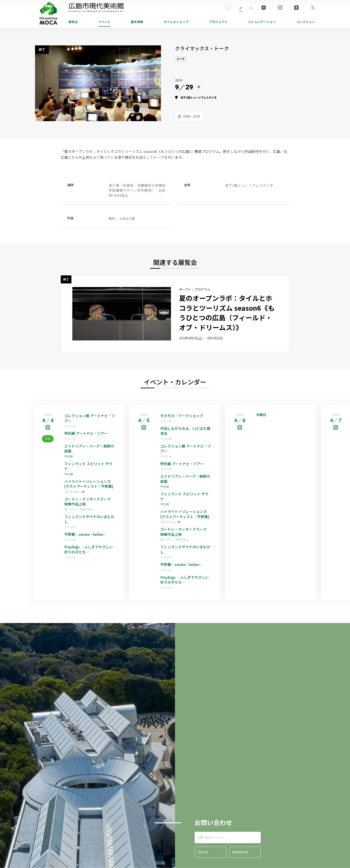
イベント (104, 22)
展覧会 (73, 22)
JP (241, 8)
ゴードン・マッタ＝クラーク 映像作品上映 (89, 502)
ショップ (176, 22)
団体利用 (203, 852)
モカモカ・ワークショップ (182, 416)
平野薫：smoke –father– (85, 534)
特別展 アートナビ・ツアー (88, 433)
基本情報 (137, 22)
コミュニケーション (262, 22)
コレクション (306, 22)
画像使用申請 (240, 852)
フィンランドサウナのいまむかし (89, 519)
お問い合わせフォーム (211, 837)
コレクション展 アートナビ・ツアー (90, 418)
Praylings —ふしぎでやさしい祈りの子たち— (89, 549)
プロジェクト (218, 22)
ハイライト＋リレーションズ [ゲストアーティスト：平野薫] (89, 484)
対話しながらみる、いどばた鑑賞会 (185, 431)
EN (251, 8)
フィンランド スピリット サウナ (88, 466)
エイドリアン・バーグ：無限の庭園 (89, 449)
